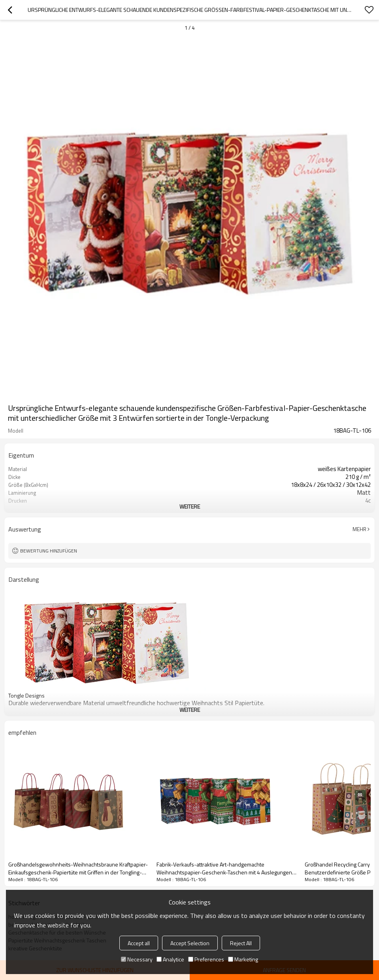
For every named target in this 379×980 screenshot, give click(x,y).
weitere (190, 506)
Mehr (359, 529)
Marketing (243, 959)
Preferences (206, 959)
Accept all (139, 943)
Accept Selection (190, 943)
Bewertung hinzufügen (49, 551)
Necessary (137, 959)
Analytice (170, 959)
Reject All (241, 943)
